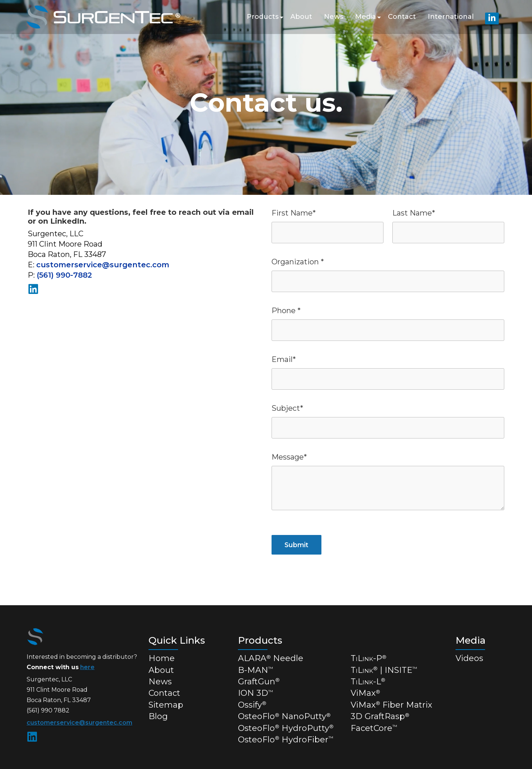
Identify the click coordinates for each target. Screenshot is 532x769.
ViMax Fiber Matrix (391, 705)
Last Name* (414, 213)
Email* (284, 359)
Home (162, 658)
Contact (402, 17)
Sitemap (166, 705)
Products (263, 17)
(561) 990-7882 (64, 275)
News (334, 17)
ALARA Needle (271, 658)
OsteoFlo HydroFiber (286, 740)
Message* (289, 457)
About (301, 17)
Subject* (287, 408)
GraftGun (259, 682)
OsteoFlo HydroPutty (286, 728)
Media (366, 17)
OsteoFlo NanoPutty (284, 716)
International (451, 17)
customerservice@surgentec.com (103, 265)
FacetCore (374, 728)
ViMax (365, 693)
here (87, 667)
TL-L (368, 682)
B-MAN (255, 670)
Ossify (252, 705)
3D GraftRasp (380, 716)
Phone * (286, 311)
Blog (158, 716)
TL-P (369, 658)
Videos (469, 658)
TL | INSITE (384, 670)
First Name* (294, 213)
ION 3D (255, 693)
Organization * (298, 262)
